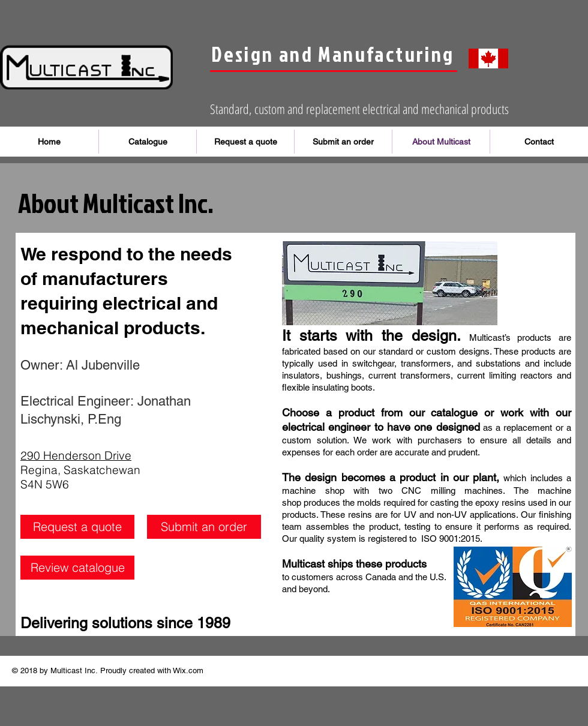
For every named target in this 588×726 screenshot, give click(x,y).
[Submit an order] (204, 527)
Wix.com (188, 670)
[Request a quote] (77, 527)
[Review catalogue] (77, 568)
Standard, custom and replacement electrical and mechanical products (359, 109)
